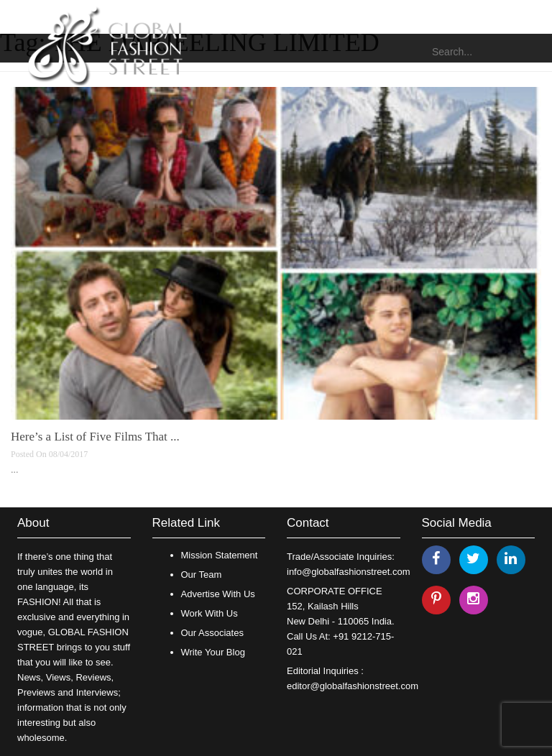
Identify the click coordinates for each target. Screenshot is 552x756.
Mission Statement (220, 555)
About (33, 523)
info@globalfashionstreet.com (348, 572)
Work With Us (210, 613)
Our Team (202, 575)
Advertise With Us (218, 594)
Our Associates (212, 633)
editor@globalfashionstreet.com (353, 686)
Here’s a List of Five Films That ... (95, 437)
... (15, 470)
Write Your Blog (213, 652)
